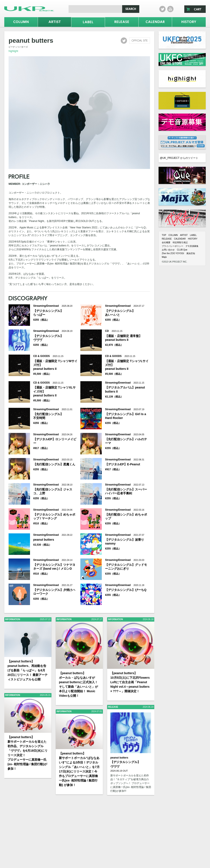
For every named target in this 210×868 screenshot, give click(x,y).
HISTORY (193, 239)
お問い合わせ (168, 250)
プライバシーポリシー (172, 246)
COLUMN (173, 235)
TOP (164, 235)
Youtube (170, 9)
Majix (164, 257)
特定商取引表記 (180, 242)
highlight (13, 51)
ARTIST (184, 235)
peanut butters (119, 758)
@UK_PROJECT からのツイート (179, 158)
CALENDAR (180, 239)
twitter (162, 9)
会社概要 (166, 242)
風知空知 (191, 253)
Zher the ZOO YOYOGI (173, 253)
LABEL (193, 235)
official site (140, 40)
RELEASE (167, 239)
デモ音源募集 (192, 246)
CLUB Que (182, 250)
